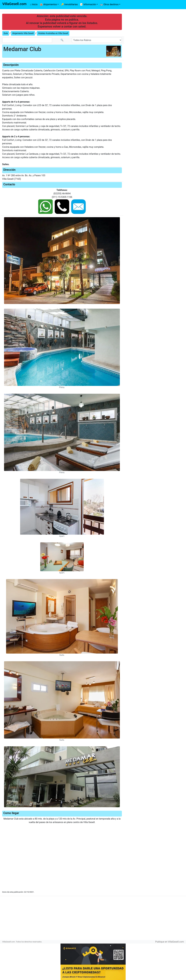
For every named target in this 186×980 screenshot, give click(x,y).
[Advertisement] (93, 919)
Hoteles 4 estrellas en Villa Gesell (53, 33)
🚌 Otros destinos (109, 4)
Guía (6, 33)
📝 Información (88, 4)
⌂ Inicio (34, 4)
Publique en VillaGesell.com (169, 942)
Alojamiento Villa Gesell (23, 33)
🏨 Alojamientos (48, 4)
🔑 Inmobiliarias (69, 4)
